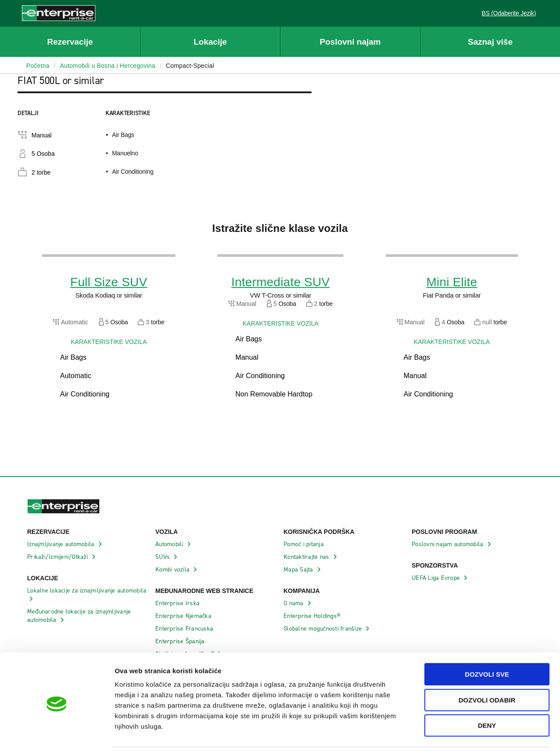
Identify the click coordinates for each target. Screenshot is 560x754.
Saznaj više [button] (490, 42)
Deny (487, 698)
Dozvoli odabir (487, 673)
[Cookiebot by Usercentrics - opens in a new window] (57, 737)
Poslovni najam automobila (448, 544)
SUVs (163, 557)
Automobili (170, 544)
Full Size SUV (109, 282)
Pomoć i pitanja (304, 544)
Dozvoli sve (487, 647)
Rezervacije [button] (70, 42)
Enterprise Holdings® (313, 616)
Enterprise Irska (178, 603)
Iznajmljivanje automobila (62, 544)
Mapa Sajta (299, 570)
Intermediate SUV (281, 282)
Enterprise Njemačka (184, 616)
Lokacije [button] (210, 42)
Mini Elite (452, 282)
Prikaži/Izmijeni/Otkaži (58, 557)
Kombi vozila (173, 570)
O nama (294, 603)
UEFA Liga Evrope (437, 578)
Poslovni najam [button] (350, 42)
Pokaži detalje (450, 737)
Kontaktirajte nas (307, 557)
